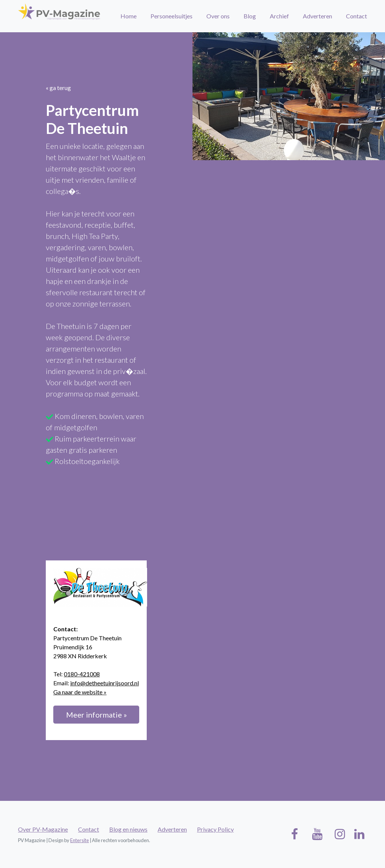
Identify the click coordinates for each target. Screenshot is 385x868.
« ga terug (58, 88)
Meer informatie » (96, 715)
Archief (279, 16)
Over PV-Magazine (43, 829)
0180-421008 (82, 674)
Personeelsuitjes (171, 16)
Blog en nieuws (128, 829)
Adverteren (317, 16)
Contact (356, 16)
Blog (250, 16)
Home (129, 16)
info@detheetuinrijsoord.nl (105, 683)
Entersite (80, 840)
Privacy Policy (215, 829)
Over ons (218, 16)
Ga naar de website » (80, 692)
